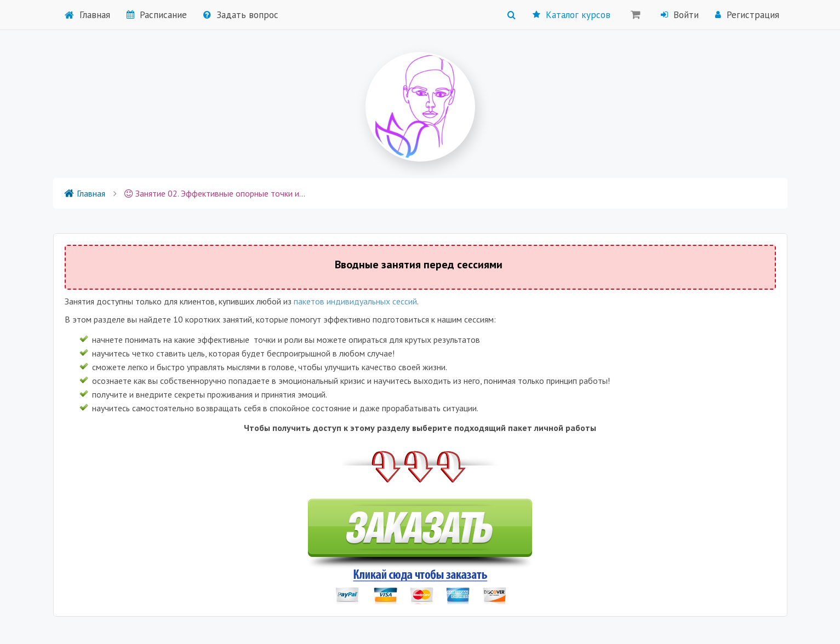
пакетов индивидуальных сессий (355, 301)
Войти (680, 15)
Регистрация (747, 15)
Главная (87, 15)
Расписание (157, 15)
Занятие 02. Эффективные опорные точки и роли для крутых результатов (215, 193)
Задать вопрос (241, 15)
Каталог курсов (572, 15)
